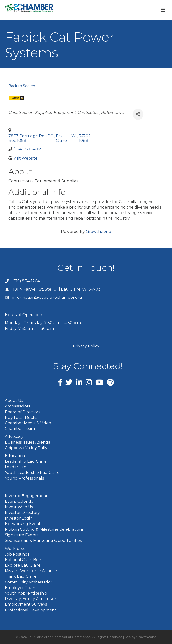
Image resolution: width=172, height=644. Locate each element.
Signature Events (22, 535)
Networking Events (24, 524)
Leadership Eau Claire (26, 461)
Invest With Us (19, 507)
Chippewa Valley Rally (26, 448)
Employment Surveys (26, 604)
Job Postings (17, 554)
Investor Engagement (26, 496)
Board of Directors (22, 412)
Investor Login (19, 518)
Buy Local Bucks (21, 417)
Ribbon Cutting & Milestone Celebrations (44, 529)
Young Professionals (24, 478)
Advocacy (14, 437)
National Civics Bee (23, 560)
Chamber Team (20, 429)
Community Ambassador (29, 582)
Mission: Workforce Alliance (31, 571)
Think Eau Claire (21, 576)
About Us (14, 401)
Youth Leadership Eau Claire (32, 472)
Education (15, 456)
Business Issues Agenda (28, 442)
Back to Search (22, 86)
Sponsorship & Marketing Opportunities (43, 540)
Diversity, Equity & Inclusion (31, 599)
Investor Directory (22, 512)
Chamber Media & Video (28, 423)
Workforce (15, 549)
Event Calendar (20, 501)
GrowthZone (98, 232)
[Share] (138, 114)
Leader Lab (16, 467)
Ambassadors (18, 406)
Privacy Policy (86, 346)
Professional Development (31, 610)
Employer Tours (20, 588)
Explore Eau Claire (23, 565)
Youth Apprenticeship (26, 593)
